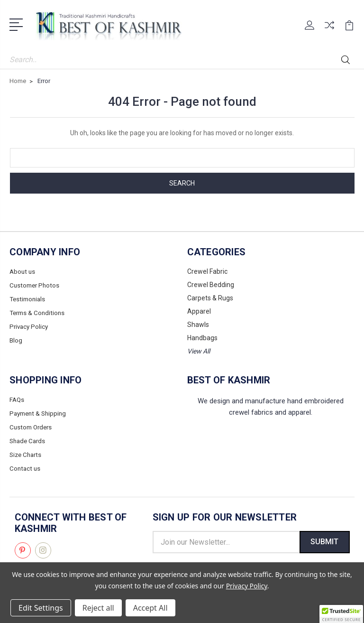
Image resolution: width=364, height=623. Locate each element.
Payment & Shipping (40, 413)
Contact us (26, 466)
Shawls (198, 325)
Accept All (150, 608)
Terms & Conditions (39, 311)
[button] (341, 614)
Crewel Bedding (211, 285)
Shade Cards (29, 439)
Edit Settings (41, 608)
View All (199, 351)
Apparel (199, 311)
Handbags (202, 338)
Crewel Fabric (207, 271)
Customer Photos (36, 285)
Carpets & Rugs (210, 298)
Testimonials (29, 298)
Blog (16, 338)
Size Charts (27, 453)
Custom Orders (32, 426)
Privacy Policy (30, 325)
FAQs (17, 400)
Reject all (98, 608)
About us (23, 271)
